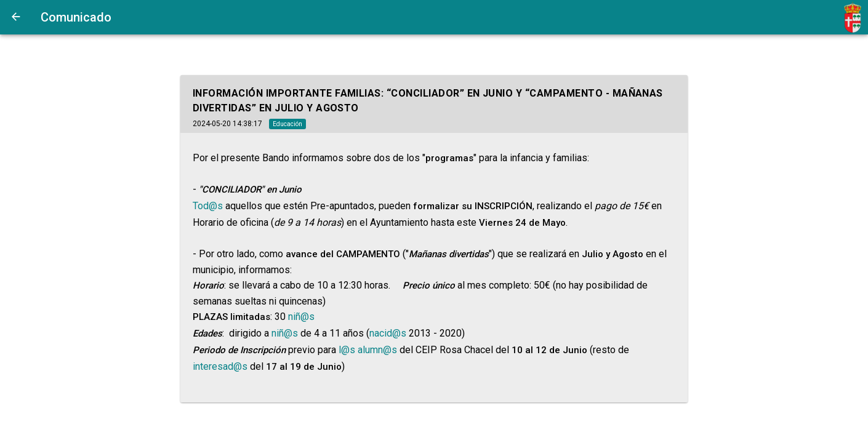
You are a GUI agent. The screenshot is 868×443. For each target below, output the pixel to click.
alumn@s (377, 350)
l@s (347, 350)
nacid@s (388, 333)
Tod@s (208, 206)
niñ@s (301, 317)
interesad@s (220, 366)
